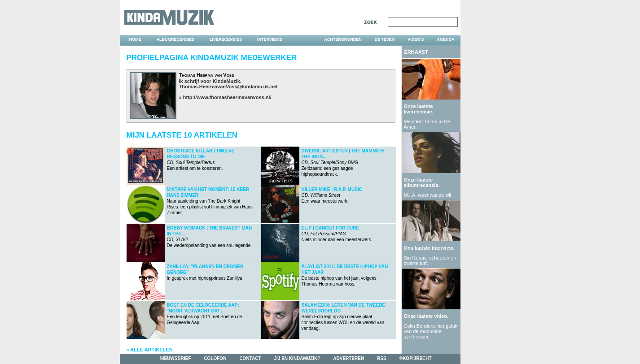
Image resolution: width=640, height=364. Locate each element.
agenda (445, 39)
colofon (215, 358)
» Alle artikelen (150, 350)
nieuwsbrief (175, 358)
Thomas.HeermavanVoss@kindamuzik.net (228, 87)
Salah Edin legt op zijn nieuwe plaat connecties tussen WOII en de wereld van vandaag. (344, 317)
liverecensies (226, 39)
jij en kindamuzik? (297, 358)
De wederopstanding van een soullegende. (210, 237)
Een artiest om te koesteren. (201, 160)
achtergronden (343, 39)
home (135, 39)
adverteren (348, 358)
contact (250, 358)
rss (382, 358)
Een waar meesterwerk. (332, 195)
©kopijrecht (416, 358)
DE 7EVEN (385, 39)
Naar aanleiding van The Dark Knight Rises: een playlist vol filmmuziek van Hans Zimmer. (210, 201)
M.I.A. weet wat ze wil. (428, 195)
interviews (270, 39)
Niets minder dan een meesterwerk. (337, 234)
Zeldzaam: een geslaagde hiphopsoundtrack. (343, 162)
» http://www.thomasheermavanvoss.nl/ (225, 97)
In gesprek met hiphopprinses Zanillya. (205, 272)
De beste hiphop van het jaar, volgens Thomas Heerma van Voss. (345, 275)
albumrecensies (176, 39)
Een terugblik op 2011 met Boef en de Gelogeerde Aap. (205, 314)
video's (416, 39)
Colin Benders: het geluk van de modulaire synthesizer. (431, 331)
